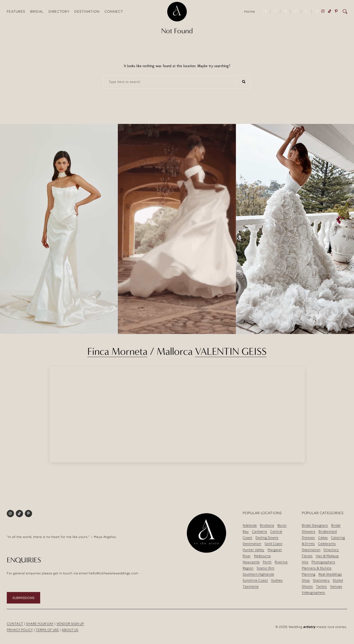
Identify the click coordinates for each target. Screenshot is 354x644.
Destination (252, 543)
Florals (307, 556)
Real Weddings (330, 574)
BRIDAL (37, 11)
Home (250, 11)
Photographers (323, 562)
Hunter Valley (254, 550)
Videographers (314, 592)
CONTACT (15, 624)
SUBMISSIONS (23, 598)
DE (296, 11)
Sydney (277, 580)
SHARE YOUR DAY (40, 624)
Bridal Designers (315, 525)
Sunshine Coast (255, 580)
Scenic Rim (266, 568)
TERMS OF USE (47, 630)
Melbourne (262, 556)
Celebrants (327, 543)
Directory (331, 550)
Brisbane (267, 525)
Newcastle (251, 562)
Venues (336, 586)
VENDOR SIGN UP (70, 624)
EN (265, 11)
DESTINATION (87, 11)
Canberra (260, 531)
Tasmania (251, 586)
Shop (306, 580)
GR (317, 11)
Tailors (321, 586)
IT (275, 11)
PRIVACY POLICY (20, 630)
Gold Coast (274, 543)
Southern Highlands (258, 574)
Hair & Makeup (327, 556)
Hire (305, 562)
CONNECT (114, 11)
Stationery (321, 580)
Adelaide (250, 525)
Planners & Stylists (317, 568)
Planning (309, 574)
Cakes (323, 537)
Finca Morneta (117, 351)
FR (285, 11)
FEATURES (16, 11)
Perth (267, 562)
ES (306, 11)
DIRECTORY (59, 11)
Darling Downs (267, 537)
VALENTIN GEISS (231, 351)
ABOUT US (70, 630)
